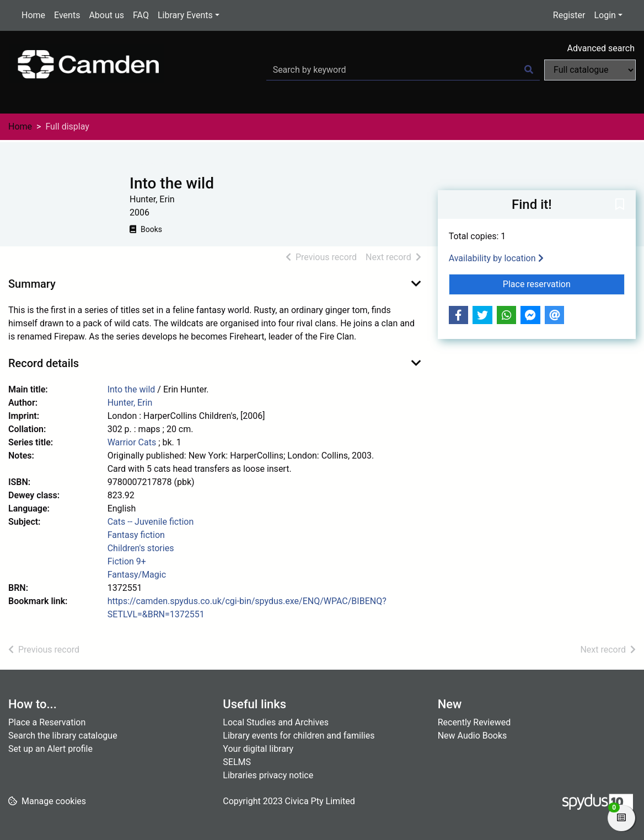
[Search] (529, 70)
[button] (620, 205)
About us (106, 15)
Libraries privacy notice (268, 775)
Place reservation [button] (564, 283)
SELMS (237, 762)
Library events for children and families (299, 736)
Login (605, 15)
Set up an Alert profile (50, 749)
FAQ (141, 15)
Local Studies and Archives (276, 722)
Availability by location (496, 258)
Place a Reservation (47, 722)
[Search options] (590, 70)
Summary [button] (32, 284)
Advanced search (601, 48)
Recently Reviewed (474, 722)
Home (33, 15)
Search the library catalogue (63, 736)
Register (569, 15)
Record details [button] (44, 363)
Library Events (185, 15)
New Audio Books (473, 736)
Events (67, 15)
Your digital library (258, 749)
